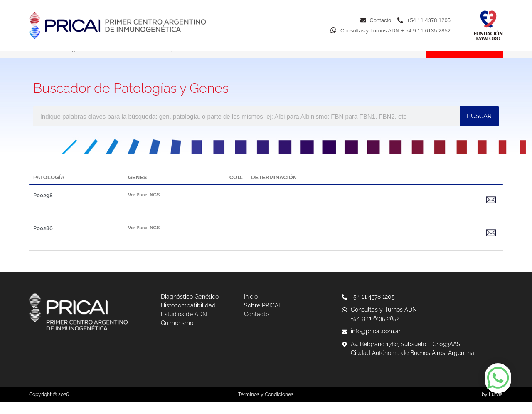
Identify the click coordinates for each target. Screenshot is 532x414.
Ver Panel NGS (144, 206)
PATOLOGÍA (49, 189)
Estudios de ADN (243, 60)
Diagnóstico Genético (94, 60)
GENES (138, 189)
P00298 (43, 207)
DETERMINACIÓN (274, 189)
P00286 (43, 240)
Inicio (37, 60)
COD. (236, 189)
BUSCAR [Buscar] (479, 128)
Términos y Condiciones (266, 406)
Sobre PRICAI (358, 60)
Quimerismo (303, 60)
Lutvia (496, 406)
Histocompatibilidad (171, 60)
